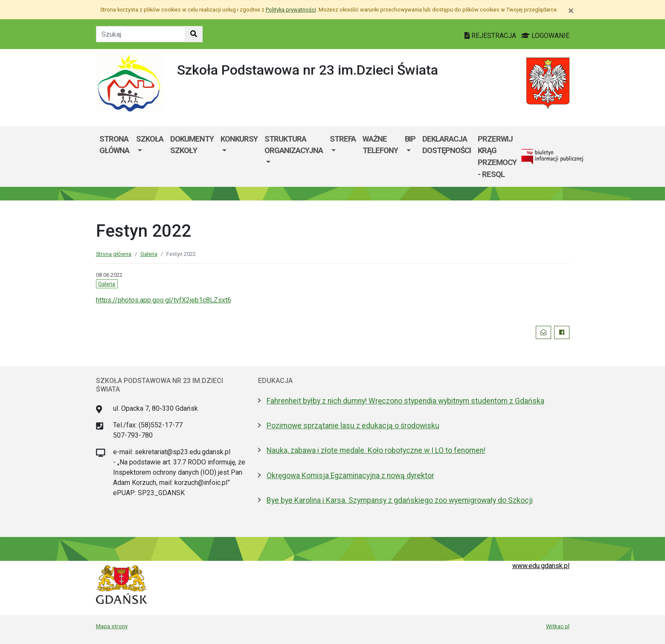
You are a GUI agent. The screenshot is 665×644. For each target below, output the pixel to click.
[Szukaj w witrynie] (194, 34)
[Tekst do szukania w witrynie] (141, 34)
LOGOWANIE (545, 36)
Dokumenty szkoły (192, 145)
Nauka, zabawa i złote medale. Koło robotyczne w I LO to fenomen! (376, 450)
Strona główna (114, 145)
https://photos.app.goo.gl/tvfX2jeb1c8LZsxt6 (164, 300)
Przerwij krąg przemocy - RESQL (497, 157)
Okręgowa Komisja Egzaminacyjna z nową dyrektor (350, 476)
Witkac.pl (558, 626)
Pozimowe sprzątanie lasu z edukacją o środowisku (353, 426)
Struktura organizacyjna (294, 145)
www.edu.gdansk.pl (541, 566)
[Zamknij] (571, 11)
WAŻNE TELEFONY (380, 145)
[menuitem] (150, 157)
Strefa (343, 139)
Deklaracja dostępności (447, 145)
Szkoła (150, 139)
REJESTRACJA (491, 36)
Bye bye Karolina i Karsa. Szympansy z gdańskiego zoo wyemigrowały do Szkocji (400, 500)
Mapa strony (112, 626)
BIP (410, 139)
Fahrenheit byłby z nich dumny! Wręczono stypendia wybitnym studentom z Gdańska (405, 401)
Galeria (149, 254)
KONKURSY (239, 139)
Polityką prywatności (291, 10)
